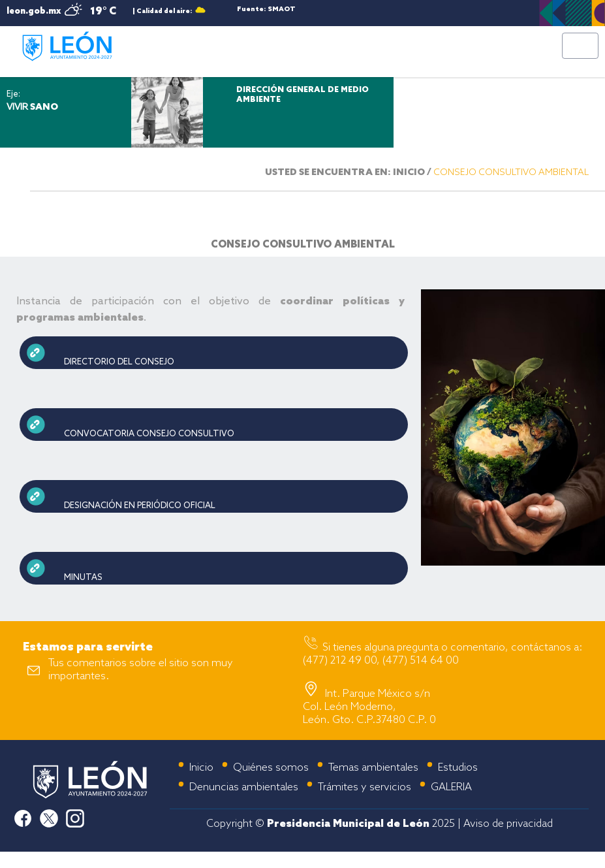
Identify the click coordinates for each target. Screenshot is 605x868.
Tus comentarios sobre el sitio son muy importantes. (141, 670)
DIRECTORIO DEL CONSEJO (119, 362)
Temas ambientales (373, 768)
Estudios (458, 768)
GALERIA (451, 787)
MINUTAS (83, 578)
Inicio (201, 768)
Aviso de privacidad (508, 824)
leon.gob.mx (34, 11)
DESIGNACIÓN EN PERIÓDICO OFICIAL (140, 506)
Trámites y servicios (365, 787)
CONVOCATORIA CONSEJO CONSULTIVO (149, 434)
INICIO (409, 173)
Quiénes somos (271, 768)
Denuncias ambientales (244, 787)
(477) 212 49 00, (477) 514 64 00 (381, 661)
